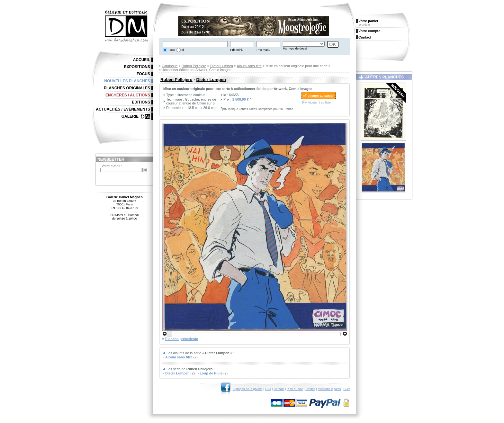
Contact (279, 389)
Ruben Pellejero (194, 66)
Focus (143, 74)
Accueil (142, 60)
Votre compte (369, 31)
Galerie (130, 116)
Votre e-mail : (112, 166)
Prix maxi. (263, 50)
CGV (347, 389)
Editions (141, 102)
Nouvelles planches (127, 81)
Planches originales (127, 88)
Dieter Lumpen (222, 66)
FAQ (268, 389)
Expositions (137, 67)
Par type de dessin (296, 48)
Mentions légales (329, 389)
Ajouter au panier (321, 96)
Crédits (310, 389)
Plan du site (295, 389)
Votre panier (368, 21)
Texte (171, 50)
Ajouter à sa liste (319, 102)
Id (182, 50)
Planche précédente (182, 339)
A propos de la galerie (248, 389)
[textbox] (195, 44)
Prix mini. (236, 50)
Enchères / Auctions (128, 95)
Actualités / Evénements (123, 109)
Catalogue (170, 66)
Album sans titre (249, 66)
